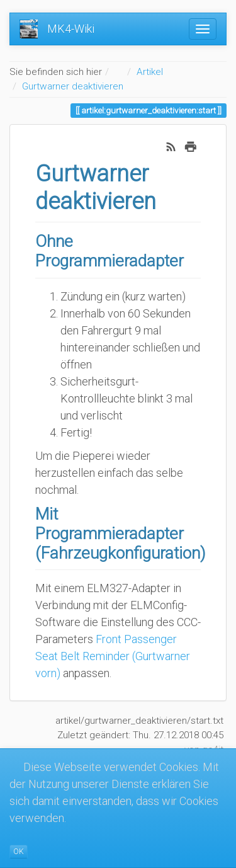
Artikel (150, 72)
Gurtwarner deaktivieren (73, 86)
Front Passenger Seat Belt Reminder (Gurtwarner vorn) (113, 656)
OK (19, 852)
